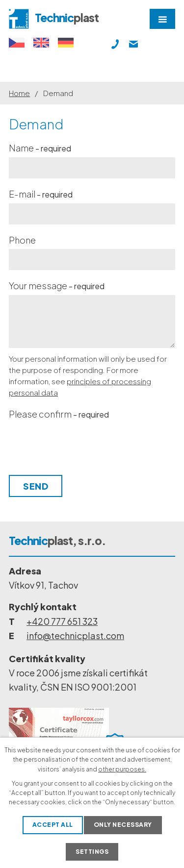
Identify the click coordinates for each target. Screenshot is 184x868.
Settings (92, 852)
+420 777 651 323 (62, 621)
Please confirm (59, 414)
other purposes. (122, 769)
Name (40, 148)
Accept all (53, 825)
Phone (22, 240)
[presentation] (81, 447)
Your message (57, 285)
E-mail (41, 194)
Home (19, 93)
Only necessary (123, 825)
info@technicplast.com (75, 635)
